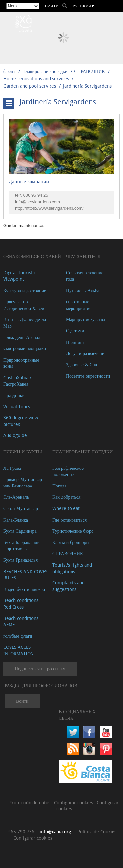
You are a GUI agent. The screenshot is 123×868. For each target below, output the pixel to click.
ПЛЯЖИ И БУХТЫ (23, 452)
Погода (59, 486)
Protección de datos (30, 802)
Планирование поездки (45, 71)
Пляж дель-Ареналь (23, 337)
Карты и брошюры (71, 542)
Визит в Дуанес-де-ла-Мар (25, 322)
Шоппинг (75, 342)
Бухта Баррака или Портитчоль (21, 546)
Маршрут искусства (85, 319)
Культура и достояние (25, 290)
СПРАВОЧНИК (90, 71)
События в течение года (85, 276)
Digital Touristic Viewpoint (20, 276)
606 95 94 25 (36, 195)
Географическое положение (68, 471)
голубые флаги (18, 636)
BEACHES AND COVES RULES (25, 575)
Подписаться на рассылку (40, 669)
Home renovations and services (36, 78)
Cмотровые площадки (25, 348)
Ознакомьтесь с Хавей (32, 256)
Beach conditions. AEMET (21, 621)
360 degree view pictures (21, 421)
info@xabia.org (55, 832)
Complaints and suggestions (69, 586)
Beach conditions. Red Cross (21, 603)
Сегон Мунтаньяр (21, 508)
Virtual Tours (17, 407)
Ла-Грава (12, 468)
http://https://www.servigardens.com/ (49, 208)
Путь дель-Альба (83, 290)
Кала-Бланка (16, 520)
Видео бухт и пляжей (24, 589)
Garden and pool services (30, 86)
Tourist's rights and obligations (72, 568)
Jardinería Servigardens (87, 86)
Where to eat (66, 508)
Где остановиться (70, 520)
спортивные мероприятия (79, 305)
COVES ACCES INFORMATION (19, 650)
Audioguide (15, 435)
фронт (9, 71)
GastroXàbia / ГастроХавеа (17, 381)
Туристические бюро (73, 531)
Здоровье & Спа (82, 365)
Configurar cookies (74, 802)
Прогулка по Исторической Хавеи (24, 305)
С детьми (75, 331)
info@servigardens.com (38, 202)
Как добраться (66, 497)
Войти (22, 701)
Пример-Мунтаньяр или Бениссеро (23, 482)
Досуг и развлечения (86, 353)
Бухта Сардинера (20, 531)
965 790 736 (21, 832)
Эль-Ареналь (16, 497)
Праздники (14, 395)
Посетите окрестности (88, 376)
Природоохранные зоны (21, 363)
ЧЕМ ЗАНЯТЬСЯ (83, 256)
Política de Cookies (97, 832)
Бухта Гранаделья (20, 560)
